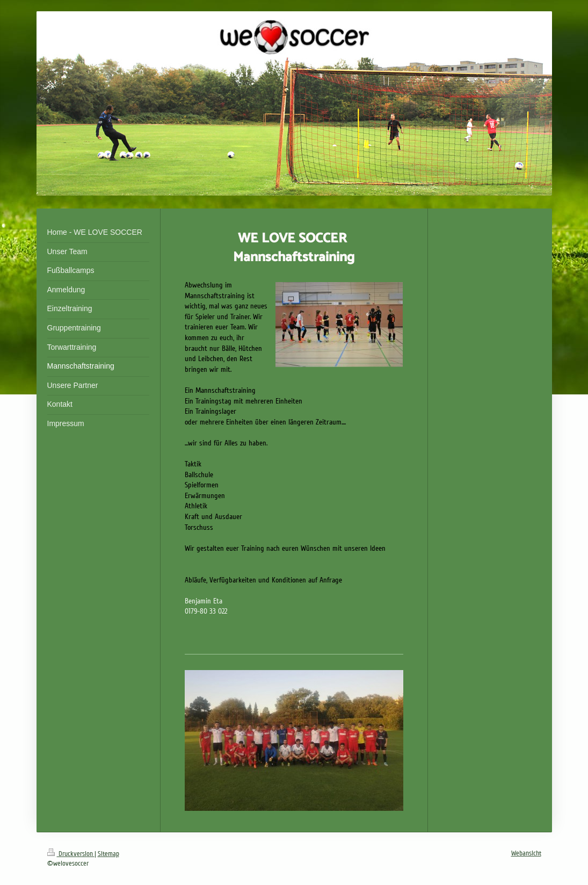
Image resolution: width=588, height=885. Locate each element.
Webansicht (526, 853)
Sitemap (108, 854)
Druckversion (71, 854)
